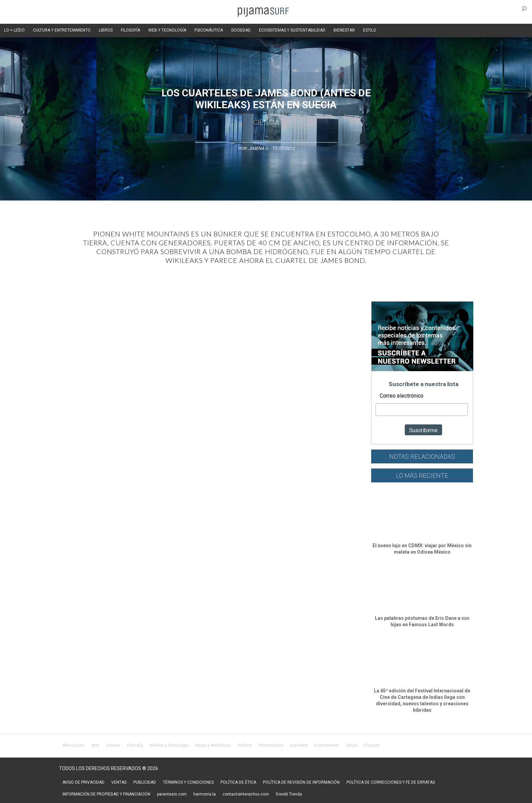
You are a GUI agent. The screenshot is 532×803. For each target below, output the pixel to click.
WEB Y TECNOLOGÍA (167, 30)
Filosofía (135, 745)
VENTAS (119, 782)
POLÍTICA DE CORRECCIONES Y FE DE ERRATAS (391, 782)
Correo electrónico (402, 396)
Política (244, 745)
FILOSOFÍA (130, 30)
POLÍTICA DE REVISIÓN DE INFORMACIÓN (301, 782)
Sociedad (299, 745)
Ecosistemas (327, 745)
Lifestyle (371, 745)
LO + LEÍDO (14, 30)
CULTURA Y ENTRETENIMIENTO (62, 30)
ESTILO (370, 30)
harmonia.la (205, 794)
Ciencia (266, 122)
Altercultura (73, 745)
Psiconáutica (271, 745)
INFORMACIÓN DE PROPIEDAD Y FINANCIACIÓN (106, 794)
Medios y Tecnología (169, 745)
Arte (95, 745)
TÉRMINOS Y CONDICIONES (188, 782)
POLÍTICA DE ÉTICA (238, 782)
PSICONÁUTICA (209, 30)
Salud (351, 745)
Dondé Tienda (289, 794)
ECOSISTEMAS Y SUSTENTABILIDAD (292, 30)
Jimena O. (259, 148)
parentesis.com (172, 794)
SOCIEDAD (241, 30)
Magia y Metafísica (213, 745)
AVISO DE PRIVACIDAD (83, 782)
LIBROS (106, 30)
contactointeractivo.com (246, 794)
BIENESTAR (344, 30)
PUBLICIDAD (145, 782)
